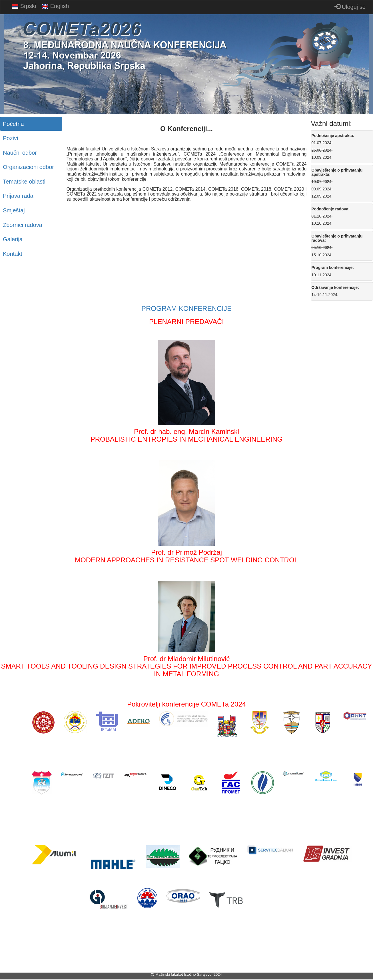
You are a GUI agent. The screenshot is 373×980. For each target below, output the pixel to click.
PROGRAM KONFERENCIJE (186, 308)
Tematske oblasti (24, 182)
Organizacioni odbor (28, 167)
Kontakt (13, 254)
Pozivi (10, 138)
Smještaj (14, 210)
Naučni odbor (20, 153)
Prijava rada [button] (18, 196)
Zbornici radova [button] (23, 225)
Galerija (13, 239)
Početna (13, 124)
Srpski (24, 6)
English (55, 6)
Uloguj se (350, 7)
